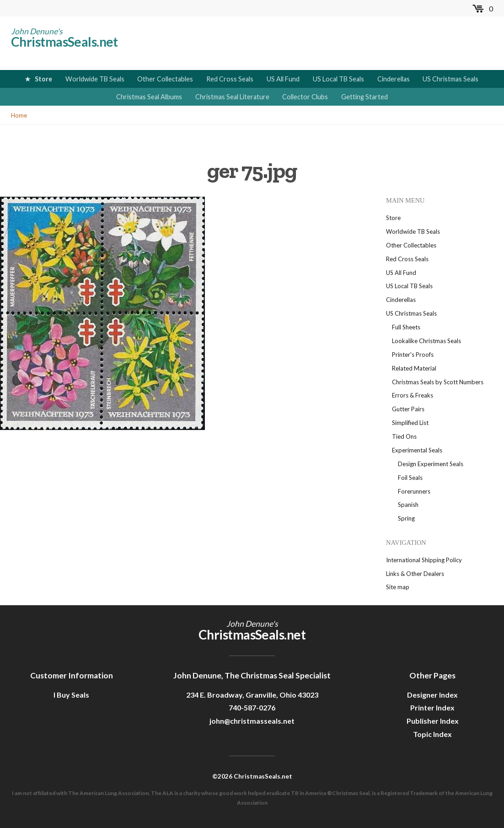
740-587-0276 (252, 707)
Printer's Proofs (413, 355)
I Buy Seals (71, 695)
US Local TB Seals (338, 79)
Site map (398, 587)
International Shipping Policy (424, 560)
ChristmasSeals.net (64, 42)
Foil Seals (410, 478)
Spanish (408, 505)
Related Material (414, 368)
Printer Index (432, 707)
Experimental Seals (417, 450)
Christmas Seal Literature (232, 97)
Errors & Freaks (413, 395)
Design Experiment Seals (431, 464)
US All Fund (283, 79)
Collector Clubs (305, 97)
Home (19, 115)
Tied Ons (404, 436)
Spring (406, 518)
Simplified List (410, 423)
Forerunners (414, 491)
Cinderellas (394, 79)
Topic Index (432, 734)
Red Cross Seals (230, 79)
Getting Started (365, 97)
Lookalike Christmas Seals (426, 341)
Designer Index (432, 695)
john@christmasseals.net (252, 721)
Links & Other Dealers (415, 574)
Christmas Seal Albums (149, 97)
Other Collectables (165, 79)
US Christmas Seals (450, 79)
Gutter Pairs (408, 409)
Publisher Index (433, 721)
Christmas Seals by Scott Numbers (438, 382)
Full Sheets (406, 327)
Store (43, 79)
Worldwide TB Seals (95, 79)
